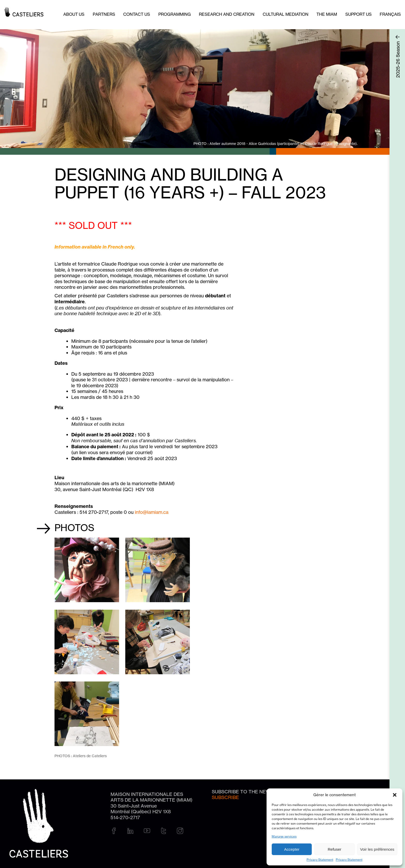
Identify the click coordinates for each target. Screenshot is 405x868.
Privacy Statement (320, 860)
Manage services (284, 836)
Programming (175, 14)
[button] (395, 795)
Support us (359, 14)
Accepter (292, 849)
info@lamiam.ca (152, 512)
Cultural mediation (286, 14)
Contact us (137, 14)
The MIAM (327, 14)
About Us (74, 14)
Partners (104, 14)
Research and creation (227, 14)
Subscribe (225, 797)
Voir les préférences (377, 849)
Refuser (335, 849)
